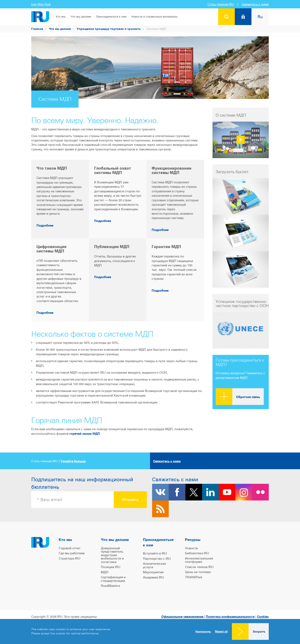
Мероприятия (153, 572)
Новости (191, 548)
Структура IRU (70, 558)
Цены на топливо (198, 572)
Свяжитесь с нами (255, 4)
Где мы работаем (72, 553)
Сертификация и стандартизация (113, 579)
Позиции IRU (111, 567)
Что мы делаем (81, 17)
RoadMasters (111, 586)
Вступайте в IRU (155, 553)
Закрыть (259, 631)
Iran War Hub (41, 4)
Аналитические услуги (154, 565)
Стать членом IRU (221, 4)
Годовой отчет (70, 548)
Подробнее (45, 225)
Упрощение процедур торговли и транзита (109, 29)
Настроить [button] (203, 631)
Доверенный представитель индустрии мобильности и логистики (112, 555)
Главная (37, 29)
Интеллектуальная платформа (199, 560)
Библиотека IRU (197, 553)
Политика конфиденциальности (230, 617)
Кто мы (61, 17)
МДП (105, 572)
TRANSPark (194, 577)
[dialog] (150, 631)
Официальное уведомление (183, 617)
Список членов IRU (199, 567)
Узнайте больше (73, 461)
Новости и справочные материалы (154, 17)
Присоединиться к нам (111, 17)
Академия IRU (154, 577)
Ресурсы (193, 540)
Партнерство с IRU (157, 559)
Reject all (221, 631)
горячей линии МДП (85, 434)
